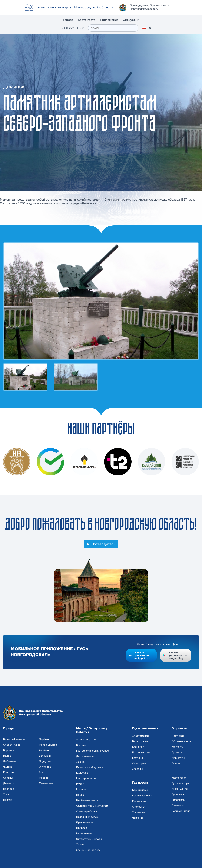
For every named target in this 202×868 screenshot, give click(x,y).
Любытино (9, 761)
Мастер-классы (86, 778)
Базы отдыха (140, 741)
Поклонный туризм (88, 817)
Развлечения (84, 833)
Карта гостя (87, 20)
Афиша (176, 763)
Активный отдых (86, 740)
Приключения (85, 822)
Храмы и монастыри (88, 850)
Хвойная (44, 750)
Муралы (81, 789)
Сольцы (8, 778)
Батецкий (45, 756)
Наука (80, 795)
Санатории (139, 763)
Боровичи (9, 750)
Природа (82, 828)
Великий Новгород (15, 739)
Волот (43, 772)
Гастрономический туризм (92, 751)
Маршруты (178, 758)
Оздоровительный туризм (92, 806)
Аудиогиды (178, 794)
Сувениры (178, 805)
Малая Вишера (48, 745)
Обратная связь (181, 741)
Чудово (8, 767)
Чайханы (138, 818)
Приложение (109, 20)
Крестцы (9, 772)
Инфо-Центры (180, 789)
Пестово (9, 789)
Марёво (44, 778)
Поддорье (45, 761)
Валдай (8, 756)
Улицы (80, 844)
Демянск (9, 783)
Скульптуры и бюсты (89, 839)
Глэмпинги (139, 747)
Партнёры (178, 736)
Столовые (138, 807)
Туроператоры (181, 783)
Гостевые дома (141, 752)
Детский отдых (85, 756)
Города (68, 20)
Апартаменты (140, 736)
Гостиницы (139, 758)
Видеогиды (178, 800)
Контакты (177, 747)
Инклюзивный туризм (89, 767)
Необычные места (87, 800)
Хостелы (137, 769)
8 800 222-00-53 (72, 28)
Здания (81, 762)
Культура (82, 773)
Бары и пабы (140, 790)
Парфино (45, 739)
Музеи (80, 784)
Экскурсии (131, 20)
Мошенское (46, 783)
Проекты (177, 752)
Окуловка (45, 767)
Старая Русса (12, 745)
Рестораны (139, 801)
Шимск (7, 800)
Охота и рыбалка (87, 811)
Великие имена (181, 811)
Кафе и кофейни (142, 796)
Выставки (82, 745)
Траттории (139, 812)
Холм (6, 794)
